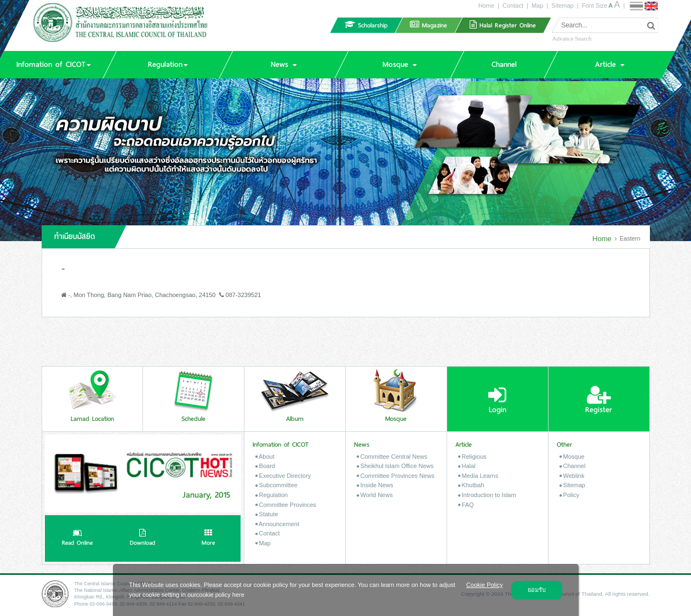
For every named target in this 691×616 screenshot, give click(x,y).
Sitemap (562, 5)
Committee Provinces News (396, 476)
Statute (267, 514)
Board (265, 466)
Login (497, 400)
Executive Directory (283, 476)
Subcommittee (276, 485)
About (265, 457)
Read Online (77, 539)
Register (599, 400)
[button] (168, 65)
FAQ (466, 505)
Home (486, 5)
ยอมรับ (537, 590)
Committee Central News (392, 457)
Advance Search (572, 38)
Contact (513, 5)
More (208, 539)
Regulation (272, 495)
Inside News (375, 485)
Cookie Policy (485, 585)
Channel (573, 466)
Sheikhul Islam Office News (395, 466)
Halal (467, 466)
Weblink (572, 476)
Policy (569, 495)
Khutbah (471, 485)
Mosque (572, 457)
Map (537, 5)
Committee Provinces (286, 505)
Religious (472, 457)
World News (375, 495)
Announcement (277, 524)
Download (142, 539)
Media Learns (478, 476)
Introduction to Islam (487, 495)
